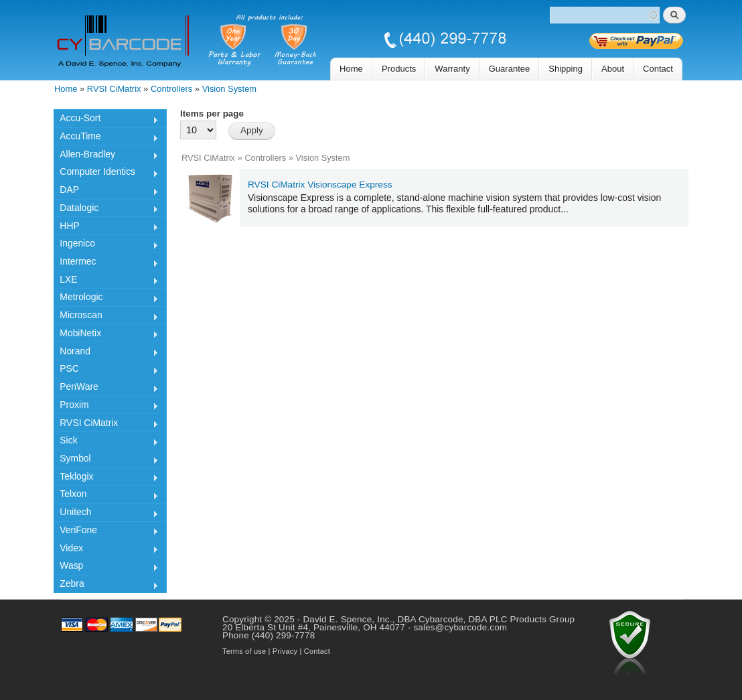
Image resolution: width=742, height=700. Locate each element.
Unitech (106, 514)
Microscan (106, 317)
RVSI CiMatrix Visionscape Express (320, 185)
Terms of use (244, 651)
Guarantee (510, 69)
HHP (106, 228)
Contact (658, 69)
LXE (106, 281)
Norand (106, 353)
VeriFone (106, 532)
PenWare (106, 389)
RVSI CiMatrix (114, 89)
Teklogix (106, 478)
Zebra (106, 585)
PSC (106, 370)
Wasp (106, 567)
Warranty (452, 69)
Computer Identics (106, 173)
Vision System (229, 89)
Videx (106, 550)
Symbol (106, 460)
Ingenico (106, 245)
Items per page (212, 114)
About (613, 69)
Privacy (285, 651)
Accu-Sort (106, 120)
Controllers (171, 89)
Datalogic (106, 210)
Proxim (106, 407)
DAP (106, 192)
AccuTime (106, 138)
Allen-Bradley (106, 156)
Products (399, 69)
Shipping (566, 69)
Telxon (106, 496)
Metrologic (106, 299)
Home (351, 69)
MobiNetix (106, 335)
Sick (106, 442)
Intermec (106, 263)
